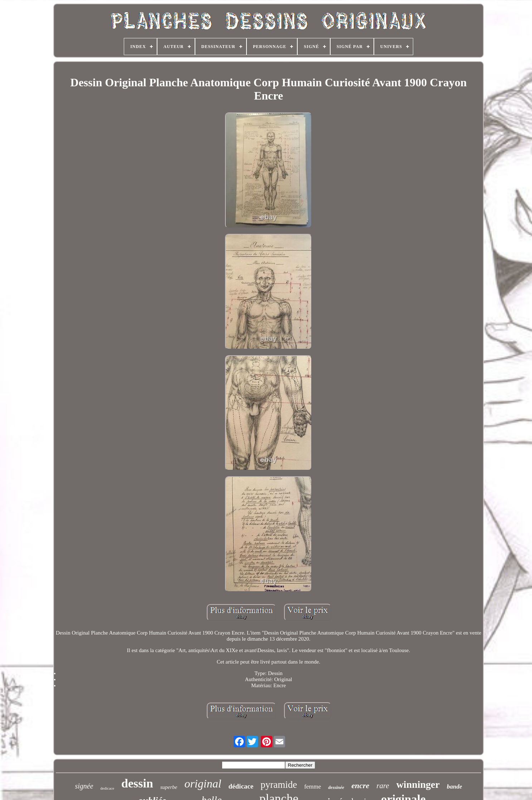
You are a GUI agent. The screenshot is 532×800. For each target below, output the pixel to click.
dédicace (241, 786)
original (203, 784)
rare (383, 786)
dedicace (107, 788)
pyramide (279, 785)
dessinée (336, 787)
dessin (137, 783)
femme (313, 787)
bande (455, 787)
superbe (169, 787)
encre (360, 785)
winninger (418, 784)
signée (84, 786)
